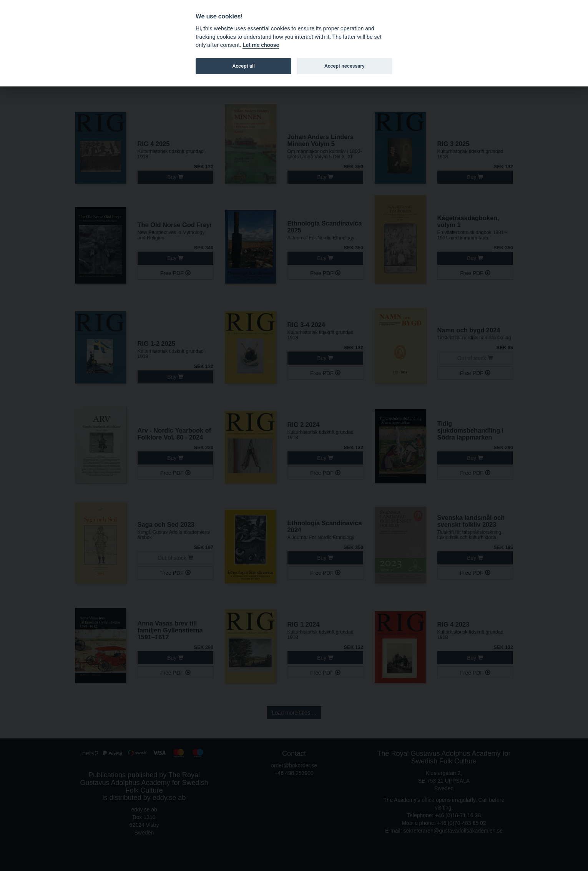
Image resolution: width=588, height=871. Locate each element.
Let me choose (261, 45)
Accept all (244, 66)
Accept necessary (345, 66)
